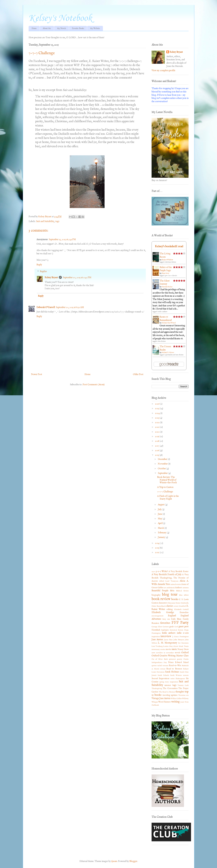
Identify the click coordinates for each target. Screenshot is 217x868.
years (182, 702)
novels (177, 653)
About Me (47, 28)
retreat (163, 669)
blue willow (184, 595)
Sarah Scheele (163, 675)
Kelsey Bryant (51, 278)
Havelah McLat (167, 287)
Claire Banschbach (159, 606)
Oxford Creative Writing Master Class (170, 656)
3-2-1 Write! (162, 571)
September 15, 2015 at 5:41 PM (62, 239)
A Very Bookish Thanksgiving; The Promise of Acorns (170, 578)
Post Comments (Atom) (94, 385)
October (162, 469)
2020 (158, 432)
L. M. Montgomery (168, 643)
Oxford (185, 653)
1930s (153, 572)
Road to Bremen (174, 669)
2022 (158, 422)
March (161, 528)
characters (163, 603)
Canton (155, 603)
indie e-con (183, 633)
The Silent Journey (165, 282)
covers (176, 606)
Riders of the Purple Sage (166, 269)
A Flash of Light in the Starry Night (168, 497)
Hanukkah (156, 630)
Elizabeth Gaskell (181, 609)
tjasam (114, 861)
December (163, 459)
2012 (157, 552)
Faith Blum (176, 619)
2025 (157, 408)
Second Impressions (161, 679)
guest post (184, 627)
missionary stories (158, 649)
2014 (157, 543)
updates (174, 695)
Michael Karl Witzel (169, 323)
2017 (157, 446)
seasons (186, 675)
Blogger (133, 861)
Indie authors (169, 633)
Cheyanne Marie (174, 603)
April (160, 523)
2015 (157, 455)
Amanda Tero (164, 584)
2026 (157, 404)
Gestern (166, 627)
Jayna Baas (168, 640)
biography (156, 595)
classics (170, 606)
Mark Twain (184, 646)
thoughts (180, 692)
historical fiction (177, 630)
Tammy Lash (183, 685)
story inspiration (171, 682)
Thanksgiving (157, 688)
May (160, 519)
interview (166, 636)
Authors (179, 588)
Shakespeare (180, 679)
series (173, 679)
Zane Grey (165, 273)
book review (161, 599)
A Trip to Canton (165, 487)
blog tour (170, 595)
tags (57, 221)
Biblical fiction (182, 591)
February (162, 533)
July (160, 509)
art (165, 588)
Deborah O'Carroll (46, 307)
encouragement (157, 616)
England (172, 616)
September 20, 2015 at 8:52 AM (70, 307)
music (174, 649)
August (161, 505)
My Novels (61, 28)
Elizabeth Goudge (163, 612)
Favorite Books (78, 28)
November (163, 464)
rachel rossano (163, 666)
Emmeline (184, 613)
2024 (158, 413)
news (153, 653)
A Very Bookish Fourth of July (167, 574)
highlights (165, 630)
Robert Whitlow (167, 260)
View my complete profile (163, 70)
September (163, 473)
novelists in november (165, 653)
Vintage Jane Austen (161, 698)
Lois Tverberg (157, 646)
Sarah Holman (172, 672)
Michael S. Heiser (168, 353)
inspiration (156, 637)
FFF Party (180, 623)
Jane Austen (157, 640)
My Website (95, 28)
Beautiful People (160, 591)
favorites (165, 623)
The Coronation (170, 688)
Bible (172, 591)
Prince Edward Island (178, 662)
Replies (43, 272)
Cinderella (185, 603)
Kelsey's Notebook (60, 18)
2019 (157, 436)
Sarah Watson (176, 675)
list (179, 643)
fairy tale (166, 619)
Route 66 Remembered (166, 319)
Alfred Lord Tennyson (169, 581)
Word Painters (164, 702)
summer (168, 685)
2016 (157, 450)
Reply (39, 265)
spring (162, 682)
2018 (157, 441)
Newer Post (37, 374)
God (176, 627)
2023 (157, 418)
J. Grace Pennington (180, 637)
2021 (157, 427)
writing (175, 702)
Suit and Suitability (45, 221)
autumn (186, 588)
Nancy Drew (183, 649)
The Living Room (165, 255)
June (160, 514)
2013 (157, 548)
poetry (180, 659)
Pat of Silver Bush (160, 659)
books (175, 599)
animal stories (176, 584)
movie (168, 649)
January (162, 537)
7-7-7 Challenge (165, 492)
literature (185, 643)
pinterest (172, 659)
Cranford (182, 606)
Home (34, 28)
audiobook (171, 588)
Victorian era (183, 695)
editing (170, 609)
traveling (166, 695)
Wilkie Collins (176, 699)
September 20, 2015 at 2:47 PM (77, 278)
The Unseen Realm (165, 348)
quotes (154, 666)
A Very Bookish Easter (179, 572)
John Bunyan (179, 640)
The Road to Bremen (167, 692)
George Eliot (157, 627)
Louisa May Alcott (171, 646)
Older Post (138, 374)
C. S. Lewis (184, 600)
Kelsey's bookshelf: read (169, 246)
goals (171, 627)
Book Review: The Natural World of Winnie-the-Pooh (167, 480)
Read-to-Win (175, 666)
